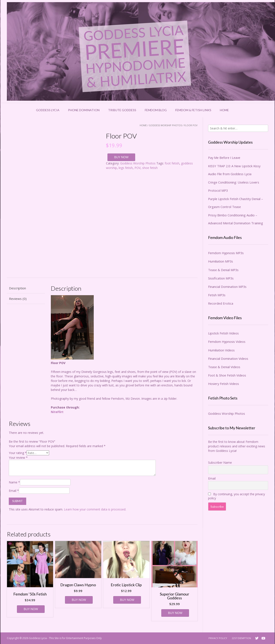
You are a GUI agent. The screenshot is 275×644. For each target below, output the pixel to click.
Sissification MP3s (221, 278)
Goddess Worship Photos (165, 125)
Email (14, 491)
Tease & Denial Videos (224, 367)
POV (137, 168)
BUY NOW (121, 157)
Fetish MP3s (217, 295)
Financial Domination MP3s (227, 287)
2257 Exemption (241, 638)
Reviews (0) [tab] (18, 299)
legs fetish (126, 168)
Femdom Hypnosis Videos (227, 342)
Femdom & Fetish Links (193, 110)
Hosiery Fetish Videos (224, 384)
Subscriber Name (220, 462)
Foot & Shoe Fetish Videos (227, 375)
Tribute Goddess (122, 110)
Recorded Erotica (221, 303)
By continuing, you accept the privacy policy (236, 496)
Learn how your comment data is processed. (95, 509)
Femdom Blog (156, 110)
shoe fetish (150, 168)
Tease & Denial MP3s (223, 270)
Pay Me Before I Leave (224, 158)
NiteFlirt (57, 412)
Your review (18, 458)
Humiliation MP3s (221, 261)
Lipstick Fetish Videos (223, 333)
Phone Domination (84, 110)
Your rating (18, 453)
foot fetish (172, 163)
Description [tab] (17, 288)
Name (14, 482)
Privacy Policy (218, 638)
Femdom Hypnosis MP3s (226, 253)
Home (224, 110)
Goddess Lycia (48, 110)
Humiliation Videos (221, 350)
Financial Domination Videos (228, 358)
